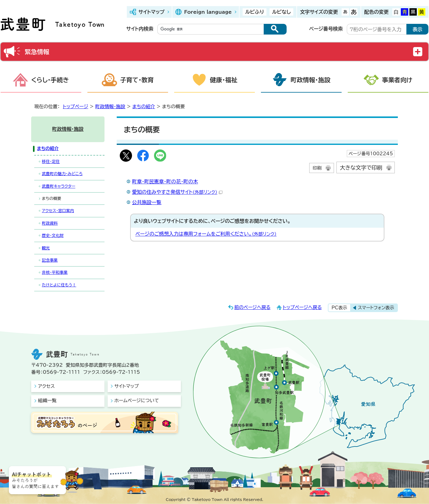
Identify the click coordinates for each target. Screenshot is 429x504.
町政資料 (50, 223)
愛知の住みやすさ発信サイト (177, 192)
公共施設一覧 (147, 202)
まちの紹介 (144, 107)
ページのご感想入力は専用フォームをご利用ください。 (206, 234)
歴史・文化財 (53, 235)
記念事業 (50, 260)
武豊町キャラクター (59, 186)
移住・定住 (51, 162)
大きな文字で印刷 (361, 168)
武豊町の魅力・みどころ (62, 174)
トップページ (76, 107)
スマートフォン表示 (376, 308)
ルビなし (281, 12)
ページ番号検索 (326, 29)
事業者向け (397, 80)
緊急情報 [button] (37, 52)
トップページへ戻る (302, 307)
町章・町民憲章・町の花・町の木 (165, 182)
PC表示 (339, 308)
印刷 (317, 168)
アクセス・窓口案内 (58, 211)
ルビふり (255, 12)
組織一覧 (47, 401)
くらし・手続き (50, 80)
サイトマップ (151, 12)
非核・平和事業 (55, 272)
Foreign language (208, 12)
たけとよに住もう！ (59, 285)
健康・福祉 (224, 80)
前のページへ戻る (253, 307)
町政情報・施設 (310, 80)
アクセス (46, 386)
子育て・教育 (137, 80)
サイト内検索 (140, 29)
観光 (46, 248)
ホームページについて (137, 401)
